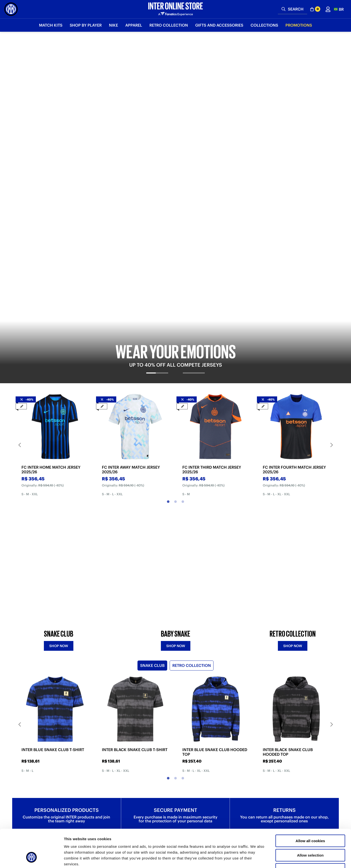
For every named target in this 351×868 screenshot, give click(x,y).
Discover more (67, 757)
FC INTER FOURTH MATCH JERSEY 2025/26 (294, 261)
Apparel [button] (134, 25)
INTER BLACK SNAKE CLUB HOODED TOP (288, 570)
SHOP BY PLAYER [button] (86, 25)
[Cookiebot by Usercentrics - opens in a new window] (32, 858)
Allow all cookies (310, 808)
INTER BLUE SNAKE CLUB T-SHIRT (53, 568)
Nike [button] (113, 25)
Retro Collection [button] (169, 25)
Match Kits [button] (51, 25)
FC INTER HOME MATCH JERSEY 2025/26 (51, 261)
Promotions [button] (299, 25)
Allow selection (310, 823)
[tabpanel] (175, 103)
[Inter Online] (11, 9)
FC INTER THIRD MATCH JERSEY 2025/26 (212, 261)
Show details (256, 858)
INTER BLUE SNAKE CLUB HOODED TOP (215, 570)
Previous (19, 237)
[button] (339, 9)
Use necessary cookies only (310, 837)
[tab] (157, 169)
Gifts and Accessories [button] (219, 25)
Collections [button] (264, 25)
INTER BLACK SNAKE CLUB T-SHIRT (135, 568)
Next (331, 237)
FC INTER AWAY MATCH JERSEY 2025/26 (131, 261)
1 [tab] (168, 293)
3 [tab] (183, 293)
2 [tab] (175, 293)
